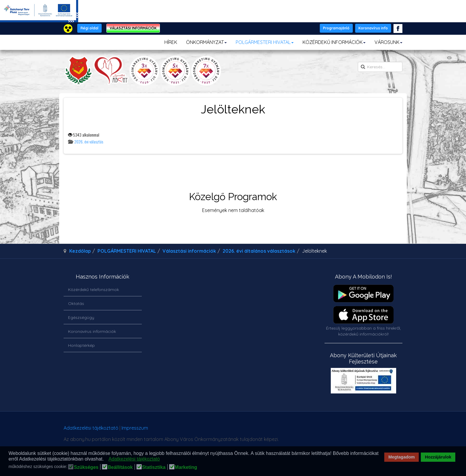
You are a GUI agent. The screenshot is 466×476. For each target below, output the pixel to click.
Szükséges (86, 467)
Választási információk (189, 251)
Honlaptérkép (81, 345)
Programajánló (336, 28)
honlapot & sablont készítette (318, 430)
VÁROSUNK (388, 42)
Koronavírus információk (92, 331)
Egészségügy (81, 317)
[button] (105, 459)
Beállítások (120, 467)
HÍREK (171, 42)
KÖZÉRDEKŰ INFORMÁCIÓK (334, 42)
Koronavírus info (373, 28)
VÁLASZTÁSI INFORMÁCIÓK (133, 28)
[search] (380, 67)
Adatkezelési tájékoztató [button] (134, 459)
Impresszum (135, 428)
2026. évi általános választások (259, 251)
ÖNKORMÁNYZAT (206, 42)
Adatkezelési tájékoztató (91, 428)
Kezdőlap (80, 251)
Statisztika (154, 467)
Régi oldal (89, 28)
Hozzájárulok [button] (438, 457)
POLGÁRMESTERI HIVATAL (265, 42)
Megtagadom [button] (402, 457)
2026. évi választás (89, 141)
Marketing (186, 467)
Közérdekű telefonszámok (93, 290)
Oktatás (76, 303)
